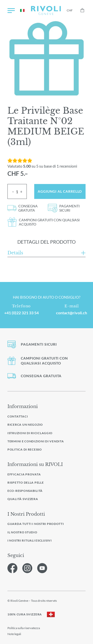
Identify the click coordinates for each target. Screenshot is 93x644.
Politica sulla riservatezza (24, 628)
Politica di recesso (25, 449)
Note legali (14, 634)
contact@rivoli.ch (72, 313)
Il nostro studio (22, 532)
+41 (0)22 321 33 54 (21, 313)
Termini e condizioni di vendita (36, 441)
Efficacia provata (24, 474)
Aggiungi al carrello (60, 191)
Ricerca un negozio (25, 425)
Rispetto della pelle (26, 483)
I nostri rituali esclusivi (30, 541)
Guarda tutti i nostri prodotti (36, 524)
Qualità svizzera (23, 499)
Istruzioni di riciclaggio (30, 433)
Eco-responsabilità (25, 491)
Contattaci (18, 416)
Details (15, 253)
